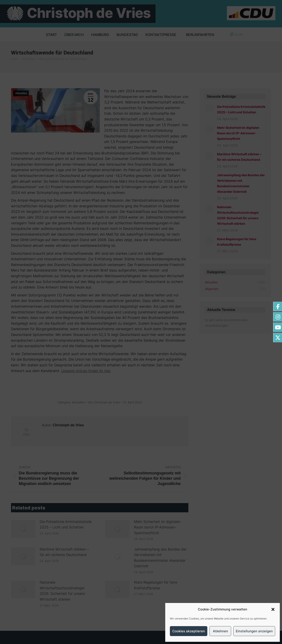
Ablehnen (220, 631)
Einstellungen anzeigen (254, 631)
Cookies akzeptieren (189, 631)
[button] (273, 609)
